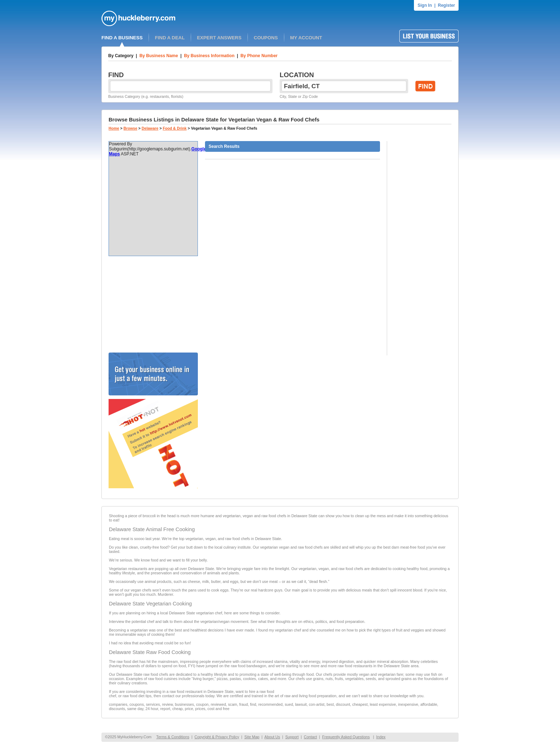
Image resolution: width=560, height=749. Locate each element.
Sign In (425, 5)
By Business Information (209, 56)
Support (292, 737)
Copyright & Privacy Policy (217, 737)
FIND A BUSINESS (122, 38)
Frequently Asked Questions (346, 737)
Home (114, 128)
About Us (272, 737)
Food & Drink (175, 128)
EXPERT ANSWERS (219, 38)
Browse (131, 128)
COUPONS (266, 38)
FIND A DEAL (170, 38)
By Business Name (159, 56)
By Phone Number (259, 56)
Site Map (252, 737)
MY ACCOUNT (306, 38)
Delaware (150, 128)
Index (381, 737)
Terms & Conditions (173, 737)
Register (446, 5)
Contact (311, 737)
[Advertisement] (153, 304)
